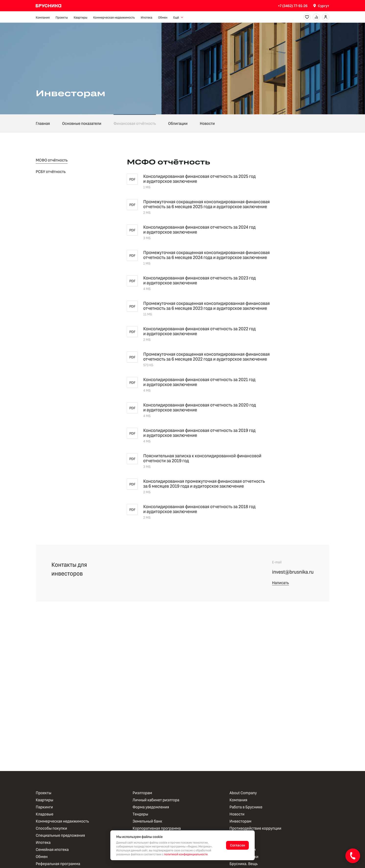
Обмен (163, 17)
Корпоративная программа (157, 828)
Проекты (62, 17)
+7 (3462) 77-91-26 (293, 6)
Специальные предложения (60, 835)
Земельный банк (147, 821)
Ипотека (146, 17)
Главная (43, 123)
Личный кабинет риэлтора (156, 800)
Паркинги (44, 807)
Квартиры (80, 17)
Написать (280, 583)
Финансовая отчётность (135, 123)
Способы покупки (51, 828)
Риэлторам (142, 793)
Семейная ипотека (52, 850)
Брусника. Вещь (244, 864)
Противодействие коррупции (255, 828)
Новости (207, 123)
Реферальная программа (58, 864)
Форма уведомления (151, 807)
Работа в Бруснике (246, 807)
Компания (43, 17)
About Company (243, 793)
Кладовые (45, 814)
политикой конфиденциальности (186, 854)
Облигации (178, 123)
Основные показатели (82, 123)
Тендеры (140, 814)
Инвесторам (240, 821)
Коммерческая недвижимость (114, 17)
